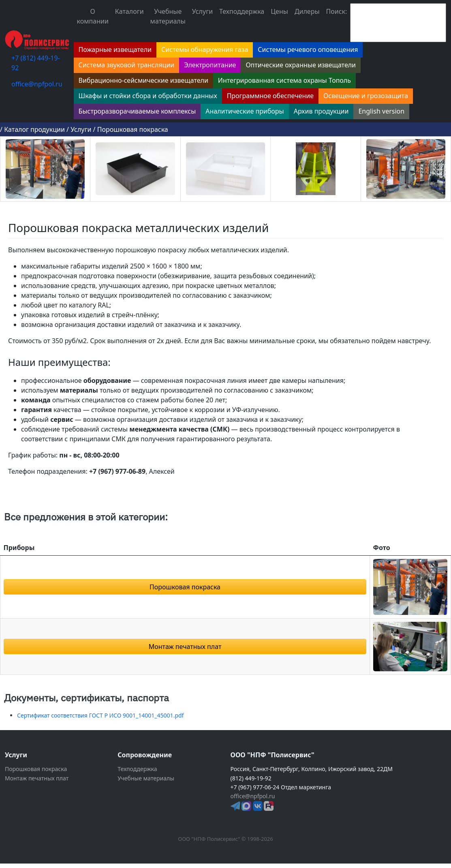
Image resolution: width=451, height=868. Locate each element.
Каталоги (129, 11)
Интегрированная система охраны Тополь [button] (284, 80)
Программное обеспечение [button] (270, 96)
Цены (279, 11)
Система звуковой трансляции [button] (127, 65)
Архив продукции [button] (321, 111)
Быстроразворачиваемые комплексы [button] (137, 111)
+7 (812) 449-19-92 (36, 63)
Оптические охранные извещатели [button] (301, 65)
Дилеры (307, 11)
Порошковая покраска (133, 129)
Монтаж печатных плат (37, 778)
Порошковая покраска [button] (185, 587)
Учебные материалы (168, 16)
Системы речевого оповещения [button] (308, 49)
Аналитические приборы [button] (245, 111)
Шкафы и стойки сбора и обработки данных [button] (148, 96)
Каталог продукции (34, 129)
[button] (410, 586)
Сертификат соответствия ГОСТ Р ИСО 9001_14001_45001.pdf (100, 715)
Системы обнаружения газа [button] (205, 49)
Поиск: (337, 11)
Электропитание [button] (210, 65)
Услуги (202, 11)
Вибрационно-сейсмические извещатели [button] (143, 80)
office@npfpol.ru (37, 84)
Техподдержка (242, 11)
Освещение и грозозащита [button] (366, 96)
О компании (93, 16)
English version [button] (381, 111)
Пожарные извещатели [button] (115, 49)
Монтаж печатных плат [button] (185, 647)
